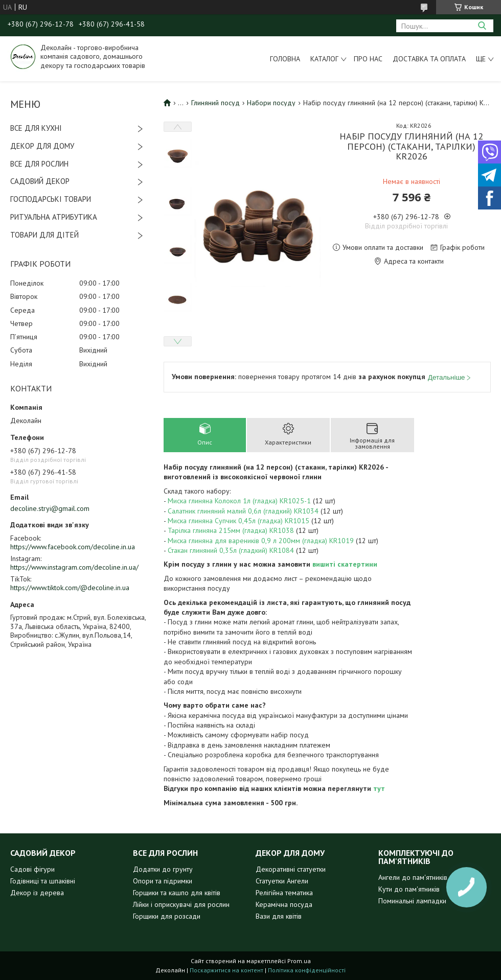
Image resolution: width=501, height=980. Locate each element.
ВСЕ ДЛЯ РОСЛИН (39, 164)
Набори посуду (271, 103)
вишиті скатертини (345, 564)
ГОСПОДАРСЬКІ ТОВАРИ (51, 199)
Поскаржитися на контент (226, 970)
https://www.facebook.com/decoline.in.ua (73, 547)
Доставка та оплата (429, 59)
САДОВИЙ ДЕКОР (40, 181)
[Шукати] (482, 26)
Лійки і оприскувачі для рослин (181, 904)
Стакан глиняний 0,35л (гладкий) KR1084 (231, 550)
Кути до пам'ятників (409, 889)
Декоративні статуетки (291, 869)
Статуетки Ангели (282, 881)
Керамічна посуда (284, 904)
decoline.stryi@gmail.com (50, 508)
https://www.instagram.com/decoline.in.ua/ (74, 567)
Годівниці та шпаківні (43, 881)
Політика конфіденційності (307, 970)
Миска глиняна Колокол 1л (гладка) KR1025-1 (239, 501)
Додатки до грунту (163, 869)
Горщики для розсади (167, 916)
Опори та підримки (163, 881)
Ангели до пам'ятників (413, 877)
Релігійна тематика (284, 893)
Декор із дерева (37, 893)
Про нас (368, 59)
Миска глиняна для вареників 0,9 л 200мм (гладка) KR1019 (261, 541)
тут (379, 788)
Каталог (324, 59)
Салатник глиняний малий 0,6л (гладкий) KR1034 (243, 511)
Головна (285, 59)
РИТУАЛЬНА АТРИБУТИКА (54, 217)
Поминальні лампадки (412, 901)
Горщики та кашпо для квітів (177, 893)
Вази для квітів (279, 916)
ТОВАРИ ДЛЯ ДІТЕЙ (44, 235)
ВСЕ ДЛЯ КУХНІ (36, 128)
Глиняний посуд (215, 103)
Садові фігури (32, 869)
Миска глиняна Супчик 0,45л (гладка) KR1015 (238, 521)
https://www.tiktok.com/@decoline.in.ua (70, 588)
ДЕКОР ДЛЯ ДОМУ (42, 146)
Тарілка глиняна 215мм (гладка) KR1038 (231, 530)
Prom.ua (299, 961)
